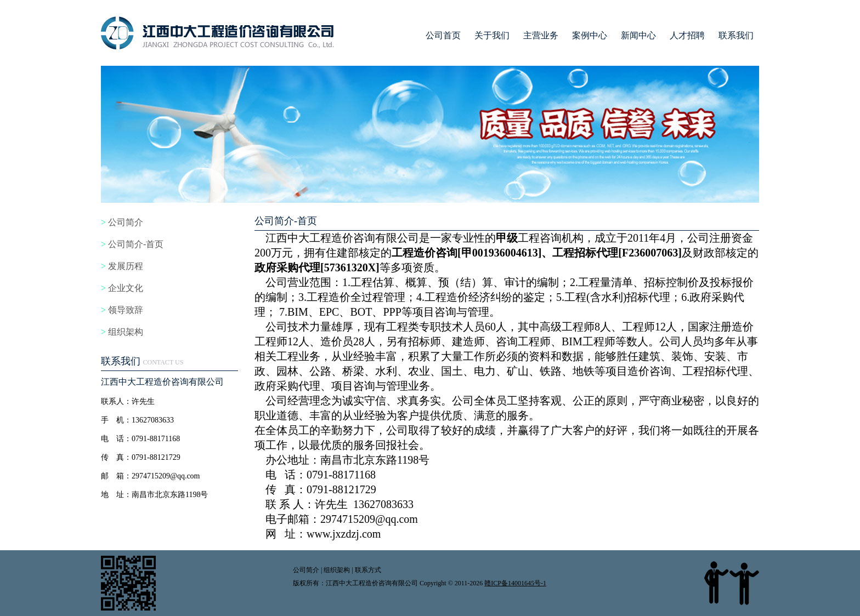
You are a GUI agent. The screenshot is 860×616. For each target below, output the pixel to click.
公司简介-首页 (136, 244)
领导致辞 (126, 310)
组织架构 (126, 332)
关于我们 (492, 35)
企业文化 (126, 288)
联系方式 (368, 570)
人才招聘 (687, 35)
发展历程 (126, 266)
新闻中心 (638, 35)
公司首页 (443, 35)
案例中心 (590, 35)
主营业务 (541, 35)
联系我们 (736, 35)
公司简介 (126, 222)
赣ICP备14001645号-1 (515, 583)
